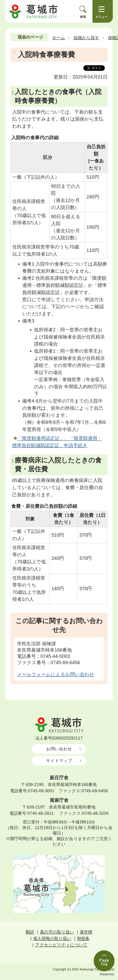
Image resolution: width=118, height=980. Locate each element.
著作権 (86, 932)
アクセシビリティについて (61, 945)
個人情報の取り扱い (52, 938)
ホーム (59, 38)
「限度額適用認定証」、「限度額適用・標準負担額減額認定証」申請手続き (57, 442)
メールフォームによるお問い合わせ (56, 674)
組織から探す (86, 38)
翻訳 (30, 932)
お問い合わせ (59, 749)
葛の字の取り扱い (57, 932)
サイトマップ (59, 761)
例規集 (83, 938)
